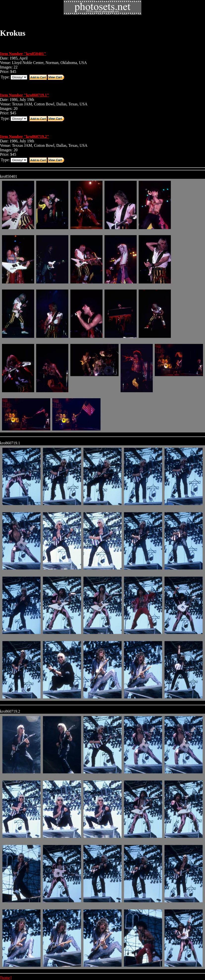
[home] (6, 978)
